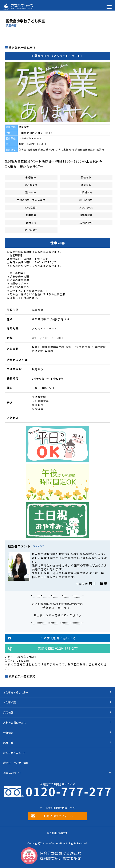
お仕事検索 (9, 702)
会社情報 (8, 733)
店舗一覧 (8, 743)
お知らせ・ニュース (14, 753)
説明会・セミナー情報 (16, 763)
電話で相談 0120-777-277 (58, 648)
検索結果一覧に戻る (22, 48)
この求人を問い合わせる (58, 638)
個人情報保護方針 (57, 833)
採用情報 (8, 712)
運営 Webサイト (12, 773)
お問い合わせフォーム (58, 816)
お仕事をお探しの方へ (16, 692)
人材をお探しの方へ (15, 722)
